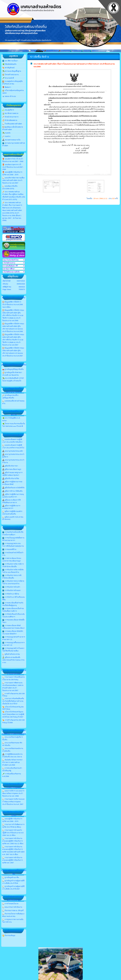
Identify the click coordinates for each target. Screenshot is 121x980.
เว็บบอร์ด (85, 51)
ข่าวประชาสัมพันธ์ (36, 51)
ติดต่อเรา (94, 51)
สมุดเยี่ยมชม (76, 51)
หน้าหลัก (26, 51)
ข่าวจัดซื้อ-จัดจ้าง (51, 51)
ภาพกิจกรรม (64, 51)
